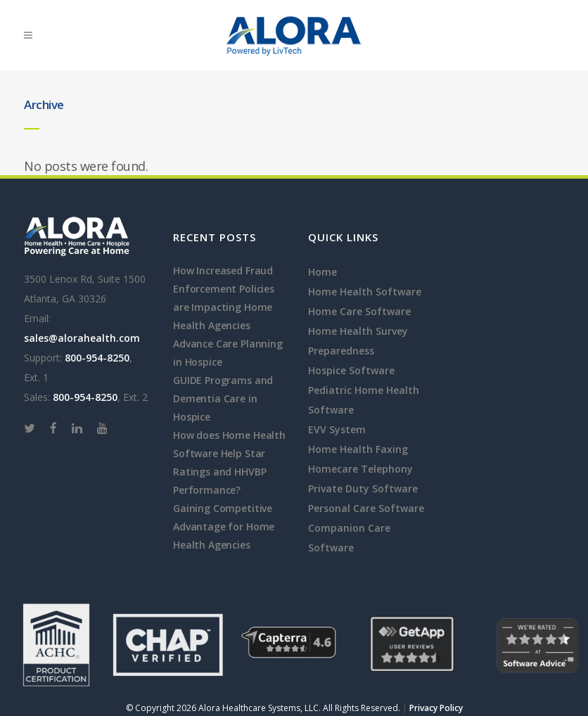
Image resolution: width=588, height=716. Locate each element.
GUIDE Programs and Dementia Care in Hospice (223, 398)
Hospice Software (351, 370)
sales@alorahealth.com (82, 338)
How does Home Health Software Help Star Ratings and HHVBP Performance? (229, 462)
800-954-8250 (97, 358)
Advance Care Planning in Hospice (228, 353)
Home (322, 272)
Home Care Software (359, 311)
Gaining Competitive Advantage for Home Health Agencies (224, 526)
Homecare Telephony (360, 469)
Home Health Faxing (358, 449)
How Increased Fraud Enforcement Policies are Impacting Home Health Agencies (224, 298)
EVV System (337, 429)
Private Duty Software (363, 488)
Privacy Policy (436, 708)
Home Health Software (365, 292)
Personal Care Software (366, 508)
